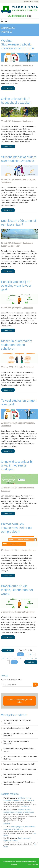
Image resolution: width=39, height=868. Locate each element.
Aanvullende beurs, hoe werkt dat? (16, 728)
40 (32, 658)
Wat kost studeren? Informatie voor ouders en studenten (20, 758)
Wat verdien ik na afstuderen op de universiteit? (16, 742)
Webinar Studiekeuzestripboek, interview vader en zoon (17, 44)
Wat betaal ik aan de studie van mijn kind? (19, 764)
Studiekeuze (28, 65)
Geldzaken (30, 423)
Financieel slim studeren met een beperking (20, 769)
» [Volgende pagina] (14, 662)
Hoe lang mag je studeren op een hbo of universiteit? (18, 735)
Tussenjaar (5, 246)
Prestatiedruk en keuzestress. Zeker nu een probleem (16, 528)
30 (27, 658)
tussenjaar (15, 246)
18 (16, 658)
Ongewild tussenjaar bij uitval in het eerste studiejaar (17, 465)
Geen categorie (29, 179)
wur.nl (36, 2)
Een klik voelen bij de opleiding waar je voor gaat (16, 286)
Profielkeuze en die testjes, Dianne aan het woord (17, 590)
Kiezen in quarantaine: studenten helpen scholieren (16, 345)
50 (36, 658)
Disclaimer (14, 864)
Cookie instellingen (33, 864)
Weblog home (28, 2)
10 (30, 654)
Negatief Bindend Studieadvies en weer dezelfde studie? (18, 776)
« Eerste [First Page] (8, 650)
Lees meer (8, 88)
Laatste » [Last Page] (31, 662)
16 (7, 658)
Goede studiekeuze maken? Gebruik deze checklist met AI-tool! (19, 783)
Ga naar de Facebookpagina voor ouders (19, 701)
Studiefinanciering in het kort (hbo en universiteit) (17, 722)
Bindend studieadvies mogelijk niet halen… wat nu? (19, 750)
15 (3, 658)
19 (20, 658)
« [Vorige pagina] (20, 654)
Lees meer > (25, 807)
